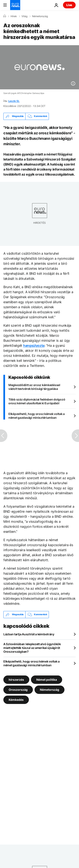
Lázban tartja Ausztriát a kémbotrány (29, 634)
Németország (40, 16)
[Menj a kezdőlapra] (15, 5)
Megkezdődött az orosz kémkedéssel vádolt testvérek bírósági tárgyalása (34, 387)
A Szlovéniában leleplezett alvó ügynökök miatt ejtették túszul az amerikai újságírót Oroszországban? (32, 648)
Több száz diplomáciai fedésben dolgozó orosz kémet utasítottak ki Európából (37, 401)
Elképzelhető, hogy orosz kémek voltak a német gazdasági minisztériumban (37, 416)
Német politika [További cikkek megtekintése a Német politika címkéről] (47, 679)
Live (69, 5)
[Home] (5, 16)
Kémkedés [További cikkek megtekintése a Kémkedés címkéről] (16, 699)
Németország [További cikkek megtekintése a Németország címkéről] (50, 689)
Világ (24, 16)
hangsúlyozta (34, 345)
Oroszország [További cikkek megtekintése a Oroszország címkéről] (18, 689)
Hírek (14, 16)
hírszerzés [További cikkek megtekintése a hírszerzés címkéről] (16, 679)
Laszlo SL (14, 101)
